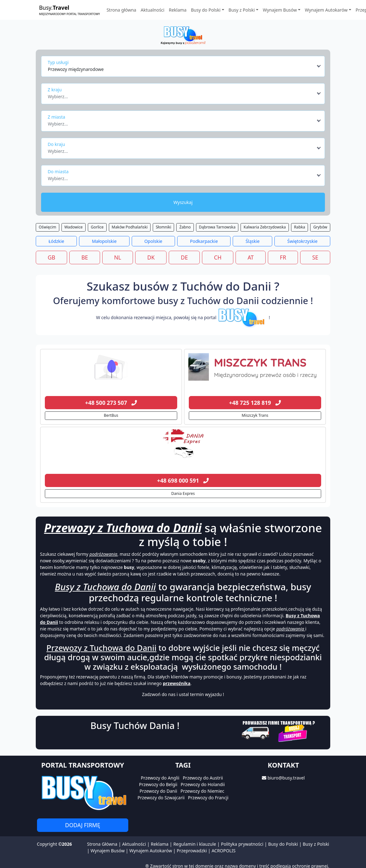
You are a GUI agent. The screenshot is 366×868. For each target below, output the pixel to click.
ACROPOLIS (224, 851)
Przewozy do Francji (208, 798)
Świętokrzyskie (302, 241)
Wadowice (73, 227)
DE (184, 257)
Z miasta (56, 117)
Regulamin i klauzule (195, 844)
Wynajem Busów (108, 851)
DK (151, 257)
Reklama (178, 10)
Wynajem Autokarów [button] (326, 10)
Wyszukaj (183, 202)
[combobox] (185, 66)
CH (218, 257)
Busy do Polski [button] (206, 10)
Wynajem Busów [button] (280, 10)
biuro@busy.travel (286, 778)
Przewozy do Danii (158, 791)
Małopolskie (104, 241)
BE (85, 257)
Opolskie (153, 241)
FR (283, 257)
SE (315, 257)
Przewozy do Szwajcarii (161, 798)
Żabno (185, 227)
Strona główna (122, 10)
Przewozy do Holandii (203, 784)
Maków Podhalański (130, 227)
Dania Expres (183, 493)
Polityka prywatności (242, 844)
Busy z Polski (316, 844)
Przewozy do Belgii (158, 784)
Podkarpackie (204, 241)
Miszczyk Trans (255, 415)
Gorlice (97, 227)
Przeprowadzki (192, 851)
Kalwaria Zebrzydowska (265, 227)
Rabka (299, 227)
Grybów (320, 227)
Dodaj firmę (83, 825)
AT (251, 257)
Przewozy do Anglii (160, 778)
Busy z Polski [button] (242, 10)
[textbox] (181, 95)
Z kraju (55, 90)
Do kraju (56, 144)
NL (118, 257)
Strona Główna (102, 844)
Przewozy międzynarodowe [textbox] (76, 69)
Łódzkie (56, 241)
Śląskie (253, 241)
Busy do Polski (283, 844)
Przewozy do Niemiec (202, 791)
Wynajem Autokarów (151, 851)
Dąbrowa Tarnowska (217, 227)
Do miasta (58, 171)
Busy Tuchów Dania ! (135, 726)
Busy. (70, 10)
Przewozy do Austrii (203, 778)
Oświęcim (48, 227)
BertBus (111, 415)
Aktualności (152, 10)
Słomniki (164, 227)
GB (51, 257)
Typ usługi (58, 62)
